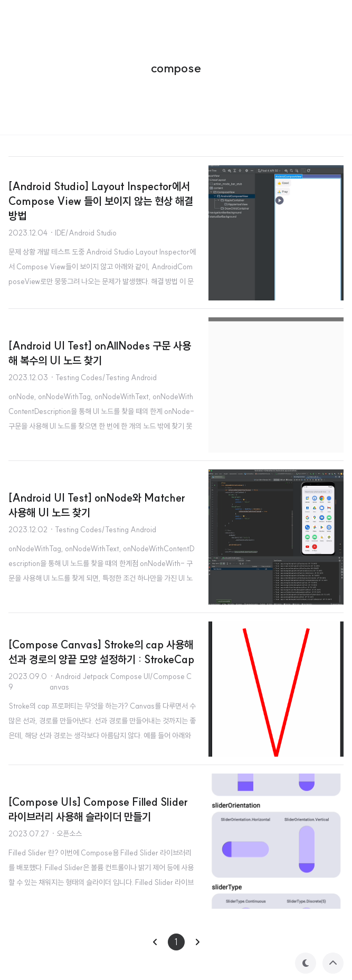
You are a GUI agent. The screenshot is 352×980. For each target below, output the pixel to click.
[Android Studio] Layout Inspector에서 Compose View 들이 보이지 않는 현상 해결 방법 (101, 201)
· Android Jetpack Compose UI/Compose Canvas (121, 682)
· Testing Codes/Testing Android (103, 378)
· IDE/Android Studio (83, 233)
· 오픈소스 (66, 834)
